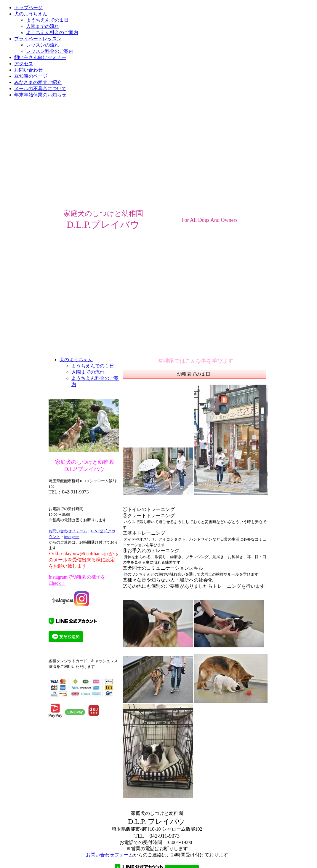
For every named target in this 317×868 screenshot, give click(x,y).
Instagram (72, 537)
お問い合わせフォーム (68, 531)
